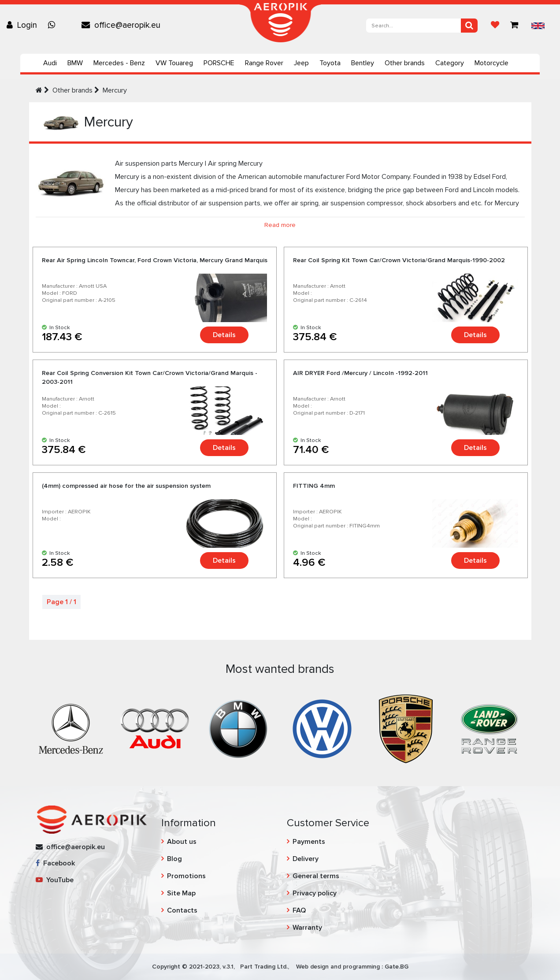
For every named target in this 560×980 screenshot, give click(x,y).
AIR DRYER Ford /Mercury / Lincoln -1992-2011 (360, 373)
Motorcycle (491, 63)
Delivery (306, 859)
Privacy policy (315, 893)
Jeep (301, 63)
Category (450, 63)
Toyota (330, 63)
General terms (316, 876)
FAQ (299, 910)
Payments (309, 842)
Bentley (363, 63)
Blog (174, 859)
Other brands (405, 63)
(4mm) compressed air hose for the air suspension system (126, 486)
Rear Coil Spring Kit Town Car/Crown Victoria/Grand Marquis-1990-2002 (399, 260)
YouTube (55, 880)
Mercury (115, 90)
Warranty (307, 928)
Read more (280, 225)
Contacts (182, 910)
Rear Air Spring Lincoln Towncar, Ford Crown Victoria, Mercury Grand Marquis (155, 260)
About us (182, 842)
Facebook (55, 863)
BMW (75, 63)
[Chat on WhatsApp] (54, 25)
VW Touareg (174, 63)
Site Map (181, 893)
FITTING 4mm (314, 486)
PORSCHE (219, 63)
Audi (50, 63)
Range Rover (264, 63)
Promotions (186, 876)
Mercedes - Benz (119, 63)
